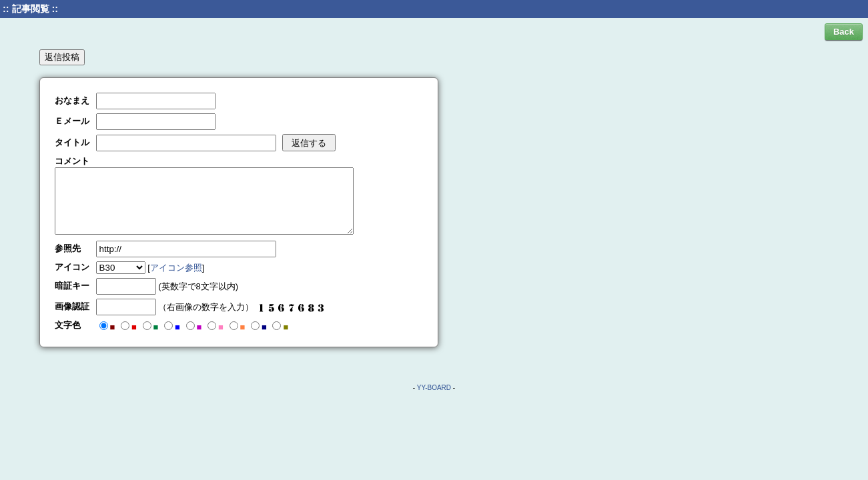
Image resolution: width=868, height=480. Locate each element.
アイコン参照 (176, 268)
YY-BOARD (434, 388)
